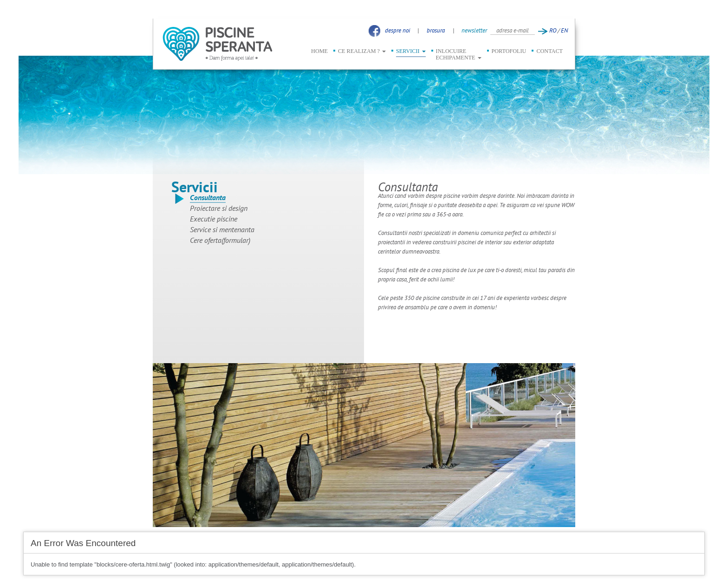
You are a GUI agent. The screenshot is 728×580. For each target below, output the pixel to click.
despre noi (397, 30)
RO (553, 30)
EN (564, 30)
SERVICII (411, 51)
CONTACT (549, 51)
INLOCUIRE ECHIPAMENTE (459, 54)
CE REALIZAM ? (362, 51)
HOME (319, 51)
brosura (436, 30)
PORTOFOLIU (509, 51)
